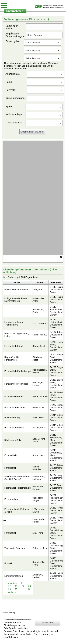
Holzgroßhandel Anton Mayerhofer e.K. (16, 300)
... (22, 589)
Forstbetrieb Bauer (14, 396)
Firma (17, 282)
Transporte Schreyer (15, 548)
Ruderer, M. (39, 408)
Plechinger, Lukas (38, 384)
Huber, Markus (40, 335)
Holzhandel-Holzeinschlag (18, 488)
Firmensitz (57, 282)
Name (40, 282)
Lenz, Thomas (40, 323)
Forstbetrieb (10, 455)
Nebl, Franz (38, 290)
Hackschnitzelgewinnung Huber (17, 335)
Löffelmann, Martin (38, 510)
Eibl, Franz (38, 533)
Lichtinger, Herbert (38, 576)
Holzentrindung (12, 418)
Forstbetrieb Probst (14, 427)
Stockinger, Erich (38, 311)
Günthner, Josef (38, 359)
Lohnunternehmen (14, 576)
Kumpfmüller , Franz (40, 563)
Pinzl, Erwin (39, 418)
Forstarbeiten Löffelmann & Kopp (17, 510)
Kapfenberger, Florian (40, 371)
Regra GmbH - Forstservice (12, 359)
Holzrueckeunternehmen (17, 290)
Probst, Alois (39, 427)
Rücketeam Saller (13, 440)
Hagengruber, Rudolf (39, 520)
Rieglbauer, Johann (38, 488)
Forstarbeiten (11, 499)
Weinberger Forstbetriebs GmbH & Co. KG (17, 478)
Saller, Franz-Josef (39, 440)
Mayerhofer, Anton (39, 300)
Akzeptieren (48, 623)
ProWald (9, 563)
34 (29, 589)
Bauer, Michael (40, 396)
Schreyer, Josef (40, 548)
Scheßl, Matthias (37, 468)
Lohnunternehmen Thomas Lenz (14, 323)
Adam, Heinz (39, 455)
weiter (12, 592)
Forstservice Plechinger (16, 384)
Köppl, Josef (39, 346)
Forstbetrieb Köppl (14, 346)
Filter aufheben (39, 19)
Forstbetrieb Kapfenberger (18, 371)
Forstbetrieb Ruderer (15, 408)
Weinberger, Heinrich (39, 478)
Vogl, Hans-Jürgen (38, 499)
